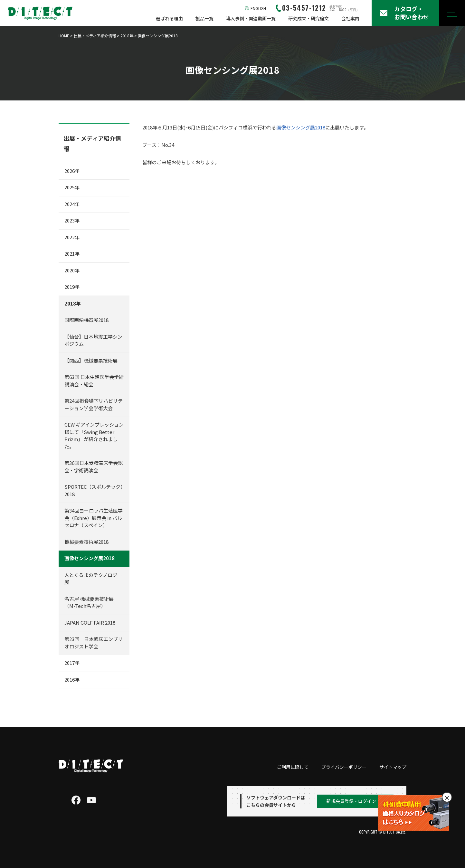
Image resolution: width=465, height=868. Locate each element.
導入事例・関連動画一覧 (251, 18)
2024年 (72, 204)
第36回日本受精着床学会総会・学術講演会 (94, 467)
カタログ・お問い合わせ (412, 13)
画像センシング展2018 (301, 127)
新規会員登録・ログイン (351, 801)
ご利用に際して (293, 767)
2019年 (72, 287)
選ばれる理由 (169, 18)
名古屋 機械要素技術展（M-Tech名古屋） (89, 602)
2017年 (72, 663)
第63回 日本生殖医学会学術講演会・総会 (94, 381)
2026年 (72, 171)
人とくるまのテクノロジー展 (93, 579)
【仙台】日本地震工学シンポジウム (93, 340)
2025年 (72, 187)
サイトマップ (393, 767)
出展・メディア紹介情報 (95, 36)
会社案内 (350, 18)
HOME (64, 36)
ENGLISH (258, 8)
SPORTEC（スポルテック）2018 (94, 490)
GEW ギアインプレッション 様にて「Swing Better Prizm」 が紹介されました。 (94, 435)
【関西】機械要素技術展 (91, 360)
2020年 (72, 270)
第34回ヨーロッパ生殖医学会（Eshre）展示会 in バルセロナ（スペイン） (94, 518)
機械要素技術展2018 (86, 542)
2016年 (72, 679)
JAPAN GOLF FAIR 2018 (90, 623)
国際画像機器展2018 (86, 320)
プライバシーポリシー (344, 767)
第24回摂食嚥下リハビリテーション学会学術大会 (94, 404)
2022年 (72, 237)
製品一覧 (204, 18)
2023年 (72, 220)
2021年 (72, 254)
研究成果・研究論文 (308, 18)
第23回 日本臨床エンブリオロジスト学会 (94, 643)
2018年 (73, 303)
